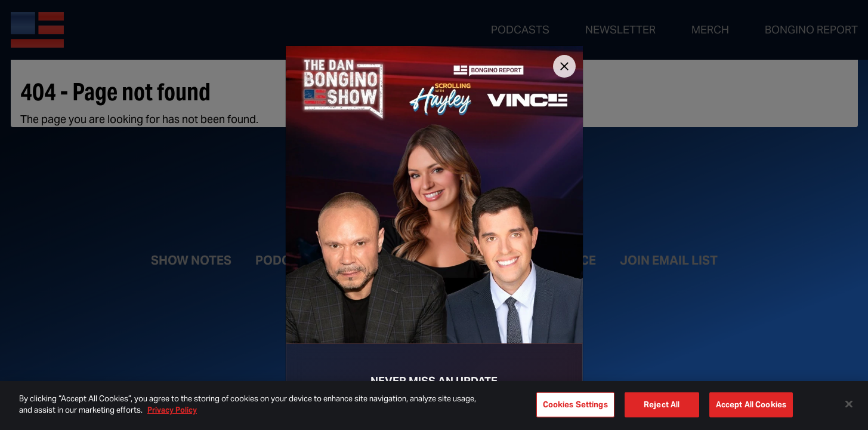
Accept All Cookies (751, 405)
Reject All (662, 405)
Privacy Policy (172, 410)
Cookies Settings (575, 405)
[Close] (564, 66)
